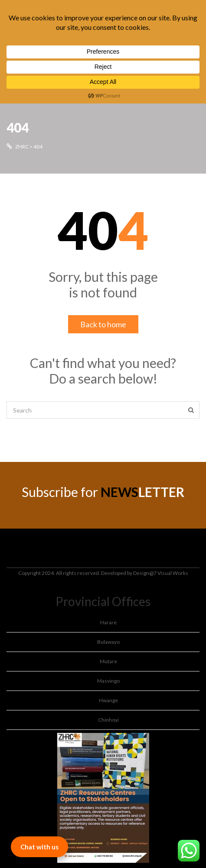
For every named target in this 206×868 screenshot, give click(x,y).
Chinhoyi (108, 720)
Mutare (108, 661)
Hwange (108, 700)
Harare (108, 622)
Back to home (103, 324)
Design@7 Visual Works (161, 573)
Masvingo (108, 681)
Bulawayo (108, 642)
